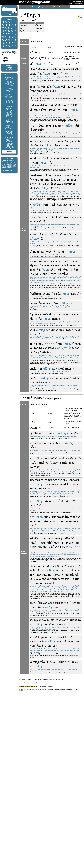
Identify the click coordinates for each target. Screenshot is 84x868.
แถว (36, 303)
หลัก (33, 538)
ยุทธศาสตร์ (36, 641)
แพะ (44, 252)
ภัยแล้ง (49, 501)
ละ (71, 265)
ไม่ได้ (71, 105)
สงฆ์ (61, 624)
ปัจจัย (55, 105)
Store (68, 7)
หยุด (66, 378)
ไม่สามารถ (69, 184)
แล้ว (70, 484)
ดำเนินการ (39, 91)
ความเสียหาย (44, 583)
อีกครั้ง (51, 646)
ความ (44, 566)
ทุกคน (33, 344)
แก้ (31, 47)
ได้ (53, 91)
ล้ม (77, 270)
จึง (77, 105)
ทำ (47, 517)
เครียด (47, 176)
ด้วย (77, 378)
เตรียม (55, 69)
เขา (54, 126)
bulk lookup (6, 61)
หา (40, 252)
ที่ (62, 87)
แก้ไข (52, 294)
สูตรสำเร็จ (69, 662)
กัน (67, 369)
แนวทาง (50, 433)
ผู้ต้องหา (51, 575)
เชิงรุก (44, 646)
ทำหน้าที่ (42, 443)
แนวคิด (56, 517)
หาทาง (63, 252)
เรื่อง (52, 184)
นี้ (39, 303)
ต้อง (57, 303)
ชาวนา (70, 261)
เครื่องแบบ (54, 180)
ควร (40, 314)
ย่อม (39, 344)
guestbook (5, 57)
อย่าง (60, 570)
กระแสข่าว (51, 261)
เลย (66, 217)
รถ (74, 158)
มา (32, 222)
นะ (73, 205)
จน (35, 222)
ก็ (77, 158)
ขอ (35, 443)
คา (43, 180)
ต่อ (55, 566)
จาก (47, 184)
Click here (14, 167)
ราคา (53, 274)
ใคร (71, 234)
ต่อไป (48, 91)
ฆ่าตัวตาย (73, 176)
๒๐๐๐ (76, 265)
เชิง (64, 330)
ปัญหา (34, 52)
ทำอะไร (60, 234)
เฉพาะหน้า (58, 74)
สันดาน (45, 603)
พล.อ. (51, 637)
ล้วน (45, 105)
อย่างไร (34, 334)
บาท (32, 270)
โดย (46, 205)
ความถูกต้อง (41, 547)
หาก (32, 158)
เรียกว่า (36, 570)
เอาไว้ (38, 74)
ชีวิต (53, 188)
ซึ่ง (34, 105)
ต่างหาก (49, 303)
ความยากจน (54, 330)
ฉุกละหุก (47, 126)
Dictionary (35, 7)
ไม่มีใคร (35, 294)
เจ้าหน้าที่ (35, 69)
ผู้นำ (56, 252)
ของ (68, 458)
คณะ (56, 624)
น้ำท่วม (62, 501)
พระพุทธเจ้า (52, 620)
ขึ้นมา (33, 319)
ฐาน (59, 547)
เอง (42, 303)
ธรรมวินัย (72, 620)
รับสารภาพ (62, 575)
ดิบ (51, 603)
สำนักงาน (46, 69)
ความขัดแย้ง (44, 543)
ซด (53, 176)
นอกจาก (59, 543)
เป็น (50, 105)
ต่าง (74, 314)
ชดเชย (60, 265)
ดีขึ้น (64, 274)
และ (57, 158)
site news (5, 60)
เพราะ (49, 484)
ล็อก (37, 98)
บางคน (34, 480)
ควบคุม (64, 105)
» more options (6, 14)
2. (21, 399)
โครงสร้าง (72, 330)
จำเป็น (78, 458)
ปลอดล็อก (36, 87)
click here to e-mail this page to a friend (30, 683)
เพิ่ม (62, 158)
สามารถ (61, 126)
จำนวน (68, 158)
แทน (74, 294)
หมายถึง (46, 87)
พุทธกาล (40, 620)
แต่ (41, 348)
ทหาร (36, 234)
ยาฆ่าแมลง (61, 176)
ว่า (63, 517)
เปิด (55, 205)
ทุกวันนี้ (41, 222)
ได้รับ (33, 583)
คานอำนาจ (68, 521)
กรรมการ (75, 517)
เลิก (79, 261)
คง (73, 180)
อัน (40, 126)
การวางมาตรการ (62, 314)
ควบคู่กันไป (36, 506)
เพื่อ (32, 74)
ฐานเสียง (66, 538)
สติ (61, 344)
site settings (6, 59)
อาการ (34, 184)
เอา (70, 543)
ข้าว (37, 265)
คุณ (32, 433)
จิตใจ (53, 458)
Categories (43, 7)
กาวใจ (55, 443)
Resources (63, 7)
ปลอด (33, 98)
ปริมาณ (55, 270)
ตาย (62, 484)
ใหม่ (55, 662)
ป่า (38, 378)
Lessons (29, 7)
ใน (32, 126)
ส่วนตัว (59, 184)
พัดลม (61, 205)
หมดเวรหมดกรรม (40, 488)
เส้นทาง (50, 158)
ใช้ (58, 344)
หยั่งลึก (41, 463)
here (13, 170)
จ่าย (50, 265)
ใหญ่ (49, 141)
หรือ (58, 294)
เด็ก (72, 458)
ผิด (52, 252)
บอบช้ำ (62, 458)
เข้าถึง (49, 463)
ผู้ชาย (60, 603)
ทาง (47, 458)
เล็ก (36, 348)
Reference (50, 7)
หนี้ (55, 145)
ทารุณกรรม (37, 575)
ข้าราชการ (46, 234)
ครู (32, 176)
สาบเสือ (37, 383)
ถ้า (32, 234)
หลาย (33, 521)
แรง (66, 205)
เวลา (36, 126)
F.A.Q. (4, 51)
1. (21, 37)
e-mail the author (7, 56)
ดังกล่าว (57, 319)
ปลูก (32, 265)
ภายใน (49, 624)
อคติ (54, 348)
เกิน (32, 274)
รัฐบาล (34, 314)
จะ (75, 234)
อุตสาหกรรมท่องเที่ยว (54, 579)
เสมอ (45, 383)
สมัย (32, 620)
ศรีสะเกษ (38, 176)
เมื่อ (32, 662)
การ (49, 110)
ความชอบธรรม (47, 538)
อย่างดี (38, 130)
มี (46, 110)
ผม (32, 205)
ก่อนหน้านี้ (36, 261)
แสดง (37, 566)
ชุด (46, 180)
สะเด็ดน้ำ (53, 217)
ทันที (42, 352)
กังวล (50, 566)
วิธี (31, 64)
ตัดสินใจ (35, 188)
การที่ (63, 566)
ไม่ (46, 217)
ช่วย (35, 163)
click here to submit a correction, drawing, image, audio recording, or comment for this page (42, 680)
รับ (48, 252)
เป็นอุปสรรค (70, 87)
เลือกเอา (43, 480)
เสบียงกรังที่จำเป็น (69, 69)
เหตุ (36, 110)
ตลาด (70, 270)
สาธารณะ (63, 145)
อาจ (79, 538)
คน (32, 303)
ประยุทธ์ (59, 637)
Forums (56, 7)
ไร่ (68, 265)
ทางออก (71, 480)
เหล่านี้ (39, 105)
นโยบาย (58, 141)
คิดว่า (56, 484)
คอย (40, 369)
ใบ (31, 383)
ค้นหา (58, 110)
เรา (32, 330)
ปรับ (44, 158)
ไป (70, 369)
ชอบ (68, 603)
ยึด (37, 538)
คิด (53, 110)
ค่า (54, 265)
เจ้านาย (34, 252)
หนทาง (66, 110)
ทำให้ (42, 110)
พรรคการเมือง (38, 141)
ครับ (77, 205)
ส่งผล (33, 637)
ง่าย (65, 570)
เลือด (72, 378)
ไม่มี (60, 662)
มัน (32, 603)
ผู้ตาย (69, 180)
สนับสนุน (68, 141)
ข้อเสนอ (40, 433)
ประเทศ (75, 579)
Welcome (23, 7)
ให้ (32, 91)
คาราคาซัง (75, 217)
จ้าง (64, 261)
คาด (63, 180)
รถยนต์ (37, 180)
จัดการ (33, 58)
